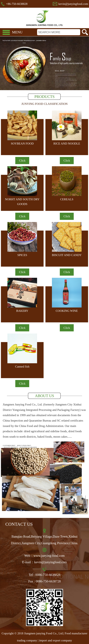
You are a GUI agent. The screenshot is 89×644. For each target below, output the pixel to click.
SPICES (22, 255)
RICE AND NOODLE (67, 143)
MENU (17, 32)
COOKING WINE (67, 311)
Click (22, 160)
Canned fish (22, 367)
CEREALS (67, 199)
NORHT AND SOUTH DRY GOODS (22, 202)
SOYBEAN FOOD (22, 143)
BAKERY (22, 311)
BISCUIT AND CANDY (67, 255)
